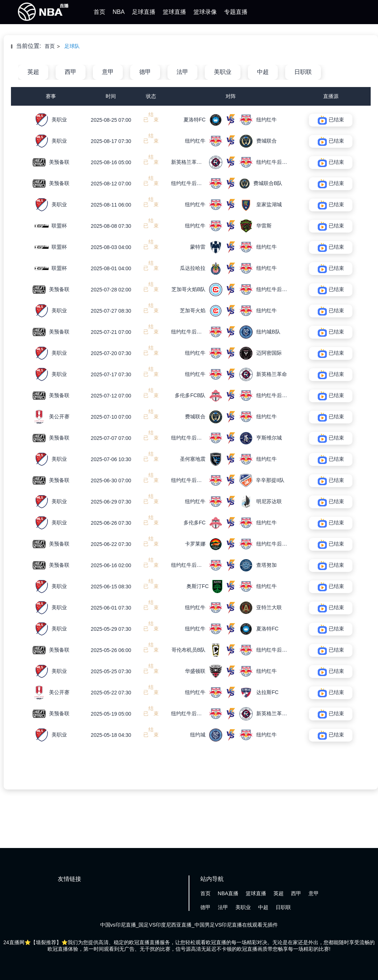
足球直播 (144, 12)
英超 (33, 72)
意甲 (108, 72)
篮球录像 (205, 12)
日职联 (303, 72)
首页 (99, 12)
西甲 (71, 72)
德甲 (145, 72)
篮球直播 (174, 12)
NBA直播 (228, 893)
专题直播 (236, 12)
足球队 (72, 46)
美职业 (223, 72)
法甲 (182, 72)
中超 (263, 72)
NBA (119, 12)
